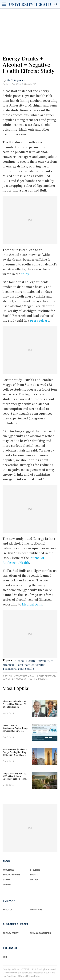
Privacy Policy (33, 976)
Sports (34, 875)
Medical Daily (32, 604)
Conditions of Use (15, 976)
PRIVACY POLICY (11, 933)
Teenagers (9, 669)
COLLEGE (34, 880)
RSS (5, 957)
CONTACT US (36, 910)
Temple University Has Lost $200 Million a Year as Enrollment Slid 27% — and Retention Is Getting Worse (15, 776)
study (25, 274)
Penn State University (30, 665)
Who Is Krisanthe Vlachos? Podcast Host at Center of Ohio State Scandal (14, 704)
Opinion (7, 885)
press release (40, 320)
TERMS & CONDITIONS (40, 933)
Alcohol (20, 661)
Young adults (26, 669)
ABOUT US (8, 910)
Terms (52, 973)
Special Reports (12, 875)
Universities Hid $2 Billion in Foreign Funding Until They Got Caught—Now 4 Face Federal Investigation (15, 752)
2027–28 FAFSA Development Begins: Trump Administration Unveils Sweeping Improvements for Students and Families (15, 728)
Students (35, 870)
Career (7, 880)
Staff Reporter (16, 80)
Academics (9, 870)
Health (30, 661)
